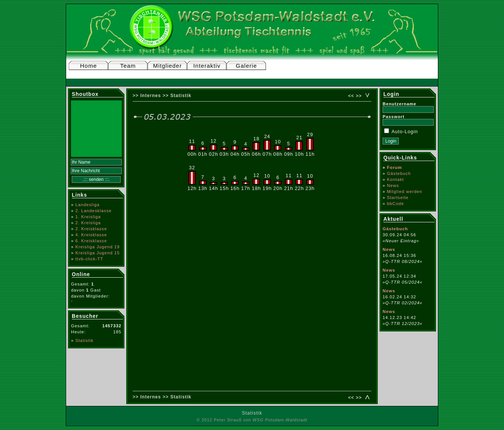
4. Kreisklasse (91, 235)
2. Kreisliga (88, 223)
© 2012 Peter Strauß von (252, 420)
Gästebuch (399, 173)
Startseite (398, 198)
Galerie (246, 66)
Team (128, 66)
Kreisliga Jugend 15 (97, 253)
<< (351, 96)
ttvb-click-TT (89, 259)
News (393, 185)
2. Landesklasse (93, 211)
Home (89, 66)
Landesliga (87, 205)
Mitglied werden (404, 191)
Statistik (84, 340)
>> (359, 96)
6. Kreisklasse (91, 241)
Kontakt (395, 179)
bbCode (395, 204)
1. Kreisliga (88, 217)
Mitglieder (167, 66)
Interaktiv (207, 66)
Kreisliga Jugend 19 (97, 247)
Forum (394, 167)
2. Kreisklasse (91, 229)
